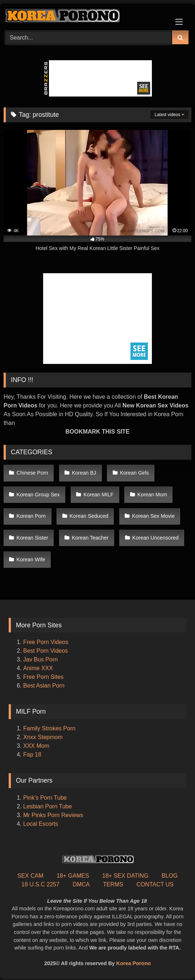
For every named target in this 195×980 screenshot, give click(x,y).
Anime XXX (38, 668)
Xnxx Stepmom (43, 737)
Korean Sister (32, 538)
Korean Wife (31, 559)
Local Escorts (41, 824)
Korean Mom (152, 495)
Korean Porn (31, 516)
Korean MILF (98, 495)
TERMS (113, 884)
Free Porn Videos (46, 642)
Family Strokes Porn (49, 728)
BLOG (170, 876)
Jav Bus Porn (40, 659)
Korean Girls (134, 473)
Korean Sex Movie (153, 516)
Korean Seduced (89, 516)
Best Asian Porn (44, 686)
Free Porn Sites (43, 677)
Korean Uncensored (155, 538)
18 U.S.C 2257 (40, 884)
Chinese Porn (32, 473)
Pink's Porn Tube (45, 798)
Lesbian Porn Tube (47, 806)
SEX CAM (30, 876)
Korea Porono (134, 963)
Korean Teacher (90, 538)
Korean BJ (84, 473)
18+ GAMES (73, 876)
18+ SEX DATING (125, 876)
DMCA (81, 884)
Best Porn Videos (45, 651)
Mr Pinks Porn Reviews (54, 815)
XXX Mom (37, 746)
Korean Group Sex (38, 495)
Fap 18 (32, 755)
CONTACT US (155, 884)
